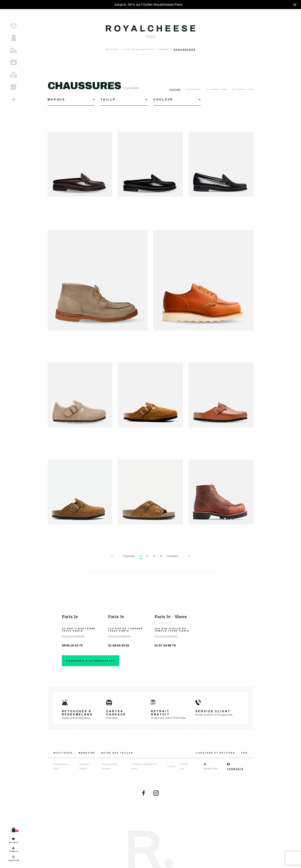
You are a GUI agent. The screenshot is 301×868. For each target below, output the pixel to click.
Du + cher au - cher (217, 89)
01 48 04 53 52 (119, 646)
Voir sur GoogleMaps (73, 636)
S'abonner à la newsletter (91, 661)
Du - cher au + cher (243, 89)
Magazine (87, 753)
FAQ (244, 753)
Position (175, 89)
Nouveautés (193, 89)
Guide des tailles (117, 753)
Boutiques (63, 753)
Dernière (172, 556)
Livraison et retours (215, 753)
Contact (171, 766)
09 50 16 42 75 (72, 646)
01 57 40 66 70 (165, 646)
